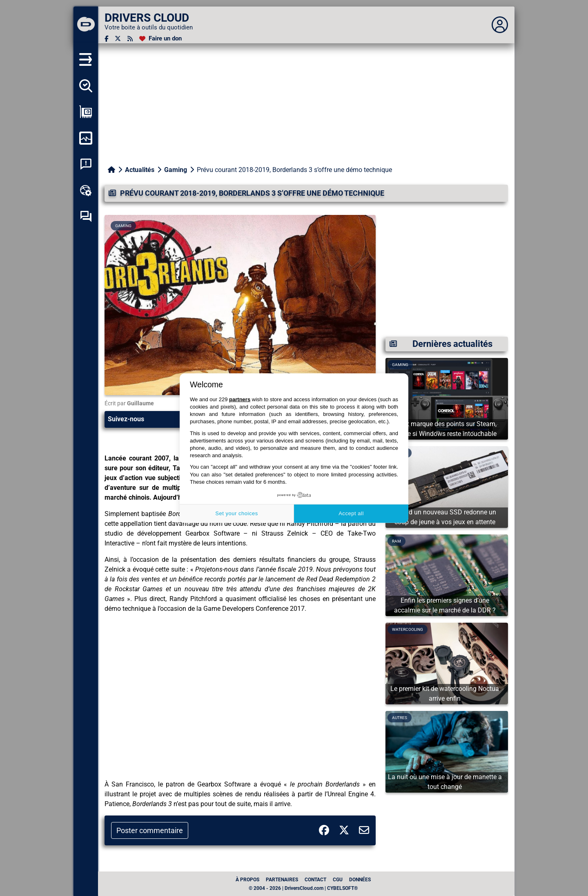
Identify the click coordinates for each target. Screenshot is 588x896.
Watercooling (408, 629)
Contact (315, 880)
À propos (247, 880)
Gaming (176, 170)
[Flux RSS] (130, 39)
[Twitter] (118, 39)
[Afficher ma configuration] (86, 112)
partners (240, 399)
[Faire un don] (160, 39)
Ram (396, 541)
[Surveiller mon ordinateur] (86, 138)
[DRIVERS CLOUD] (86, 25)
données (360, 880)
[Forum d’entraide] (86, 217)
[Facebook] (106, 39)
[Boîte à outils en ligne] (86, 190)
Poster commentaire (150, 830)
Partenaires (282, 880)
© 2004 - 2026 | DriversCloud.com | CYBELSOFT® (303, 888)
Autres (400, 718)
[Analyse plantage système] (86, 164)
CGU (338, 880)
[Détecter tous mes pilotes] (86, 86)
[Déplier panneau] (500, 25)
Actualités (140, 170)
